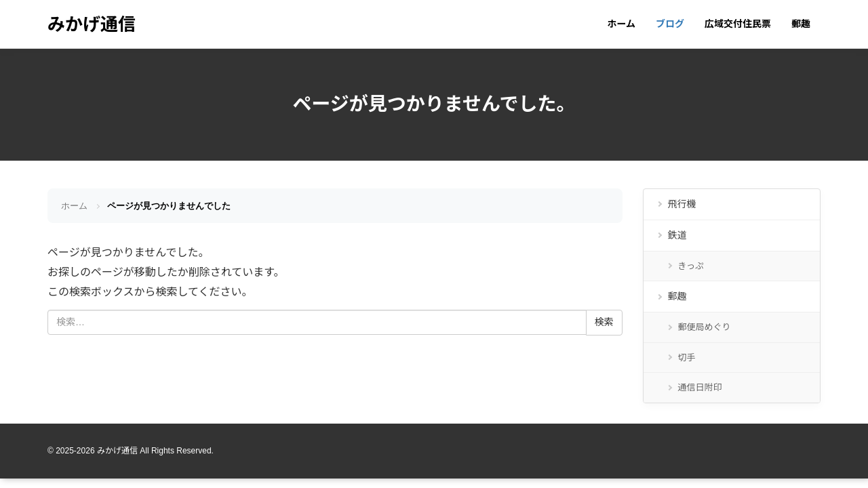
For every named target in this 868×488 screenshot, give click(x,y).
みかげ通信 (92, 24)
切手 (687, 358)
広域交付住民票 (738, 24)
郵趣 (801, 24)
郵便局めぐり (705, 327)
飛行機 (682, 204)
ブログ (670, 24)
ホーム (621, 24)
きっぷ (691, 266)
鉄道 (677, 235)
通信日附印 (700, 387)
